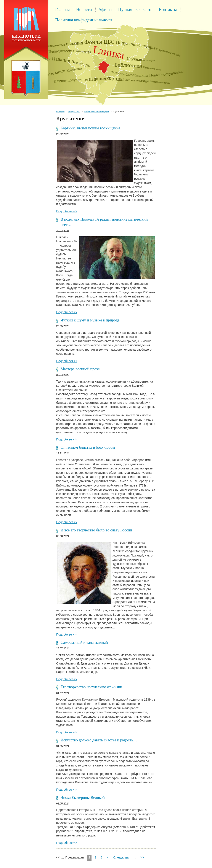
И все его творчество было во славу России (96, 530)
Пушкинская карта (135, 10)
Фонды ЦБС (74, 112)
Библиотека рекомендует (96, 112)
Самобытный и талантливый (84, 642)
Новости (84, 10)
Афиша (105, 10)
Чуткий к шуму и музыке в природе (90, 320)
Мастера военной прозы (80, 369)
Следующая (122, 857)
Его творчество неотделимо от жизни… (93, 687)
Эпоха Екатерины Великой (83, 798)
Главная (62, 10)
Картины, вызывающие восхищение (90, 128)
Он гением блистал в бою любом (88, 447)
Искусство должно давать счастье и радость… (99, 740)
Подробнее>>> (67, 211)
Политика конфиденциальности (84, 20)
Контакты (168, 10)
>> (142, 857)
